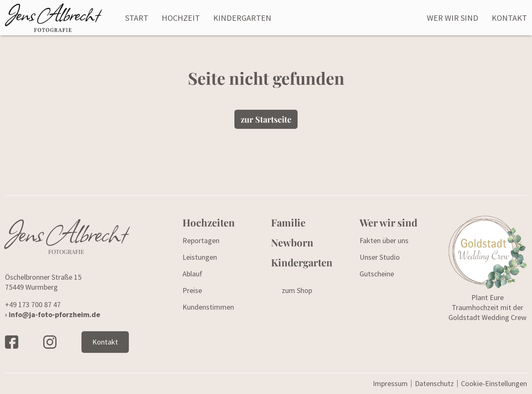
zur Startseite (266, 119)
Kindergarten (242, 18)
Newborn (292, 242)
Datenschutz (434, 383)
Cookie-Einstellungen (494, 384)
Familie (288, 222)
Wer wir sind (453, 18)
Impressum (390, 383)
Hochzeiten (209, 222)
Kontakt (509, 18)
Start (137, 18)
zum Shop (297, 290)
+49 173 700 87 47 (33, 304)
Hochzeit (181, 18)
